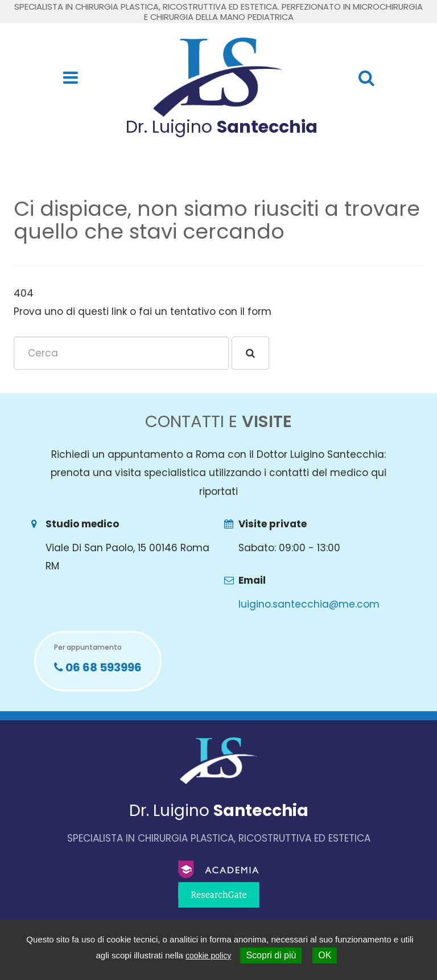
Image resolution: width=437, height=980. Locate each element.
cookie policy (208, 956)
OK (325, 955)
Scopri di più (271, 955)
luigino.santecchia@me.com (309, 604)
